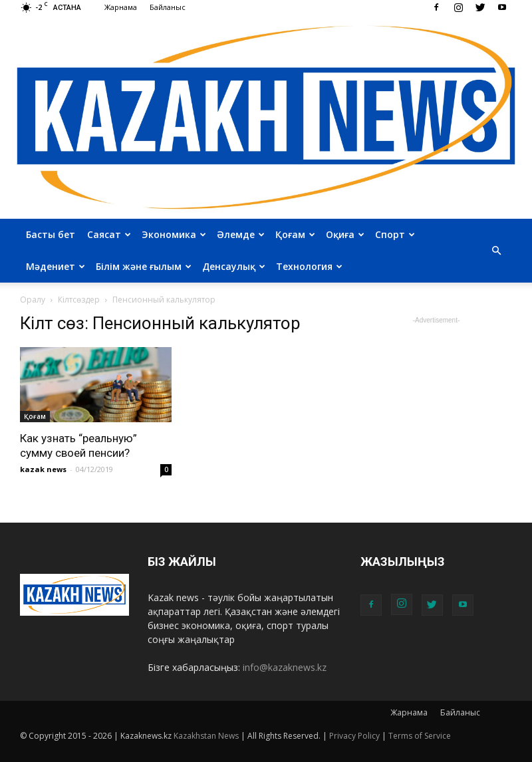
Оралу (33, 300)
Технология (309, 266)
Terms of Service (420, 736)
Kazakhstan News (206, 736)
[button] (496, 251)
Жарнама (121, 7)
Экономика (174, 234)
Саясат (109, 234)
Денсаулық (234, 266)
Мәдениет (56, 266)
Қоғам (295, 234)
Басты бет (51, 234)
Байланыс (168, 7)
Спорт (395, 234)
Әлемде (241, 234)
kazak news (43, 469)
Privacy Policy (354, 736)
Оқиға (345, 234)
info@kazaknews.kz (285, 667)
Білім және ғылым (144, 266)
